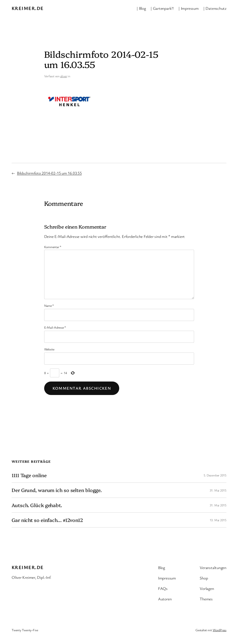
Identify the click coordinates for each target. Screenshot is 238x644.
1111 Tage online (29, 475)
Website (49, 349)
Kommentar (53, 247)
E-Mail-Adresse (55, 327)
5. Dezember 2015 (215, 475)
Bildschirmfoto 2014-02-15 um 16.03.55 (49, 173)
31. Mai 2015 (218, 490)
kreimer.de (28, 8)
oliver (64, 76)
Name (49, 306)
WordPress (220, 630)
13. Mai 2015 (218, 520)
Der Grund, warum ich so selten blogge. (57, 490)
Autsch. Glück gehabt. (37, 505)
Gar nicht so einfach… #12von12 (47, 520)
